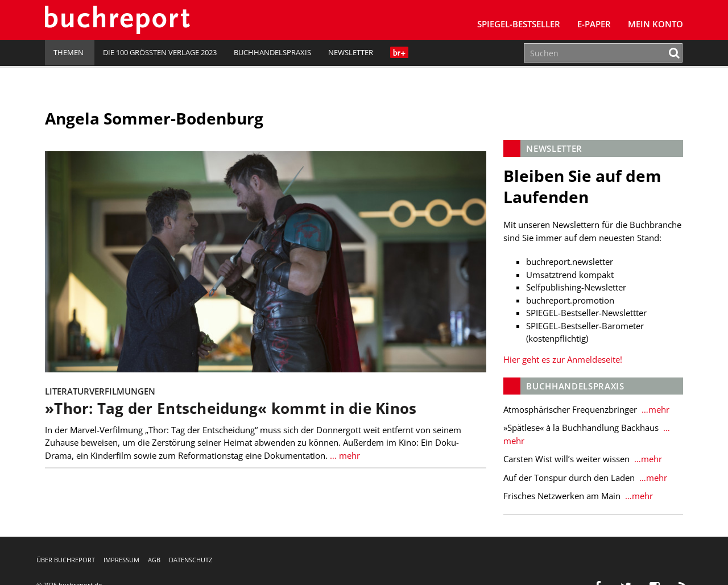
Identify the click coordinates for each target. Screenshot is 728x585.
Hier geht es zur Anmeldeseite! (563, 359)
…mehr (654, 409)
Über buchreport (66, 560)
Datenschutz (191, 560)
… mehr (344, 455)
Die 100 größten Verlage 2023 (160, 52)
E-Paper (594, 24)
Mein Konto (655, 24)
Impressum (121, 560)
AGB (154, 560)
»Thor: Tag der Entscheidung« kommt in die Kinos (231, 408)
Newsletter (351, 52)
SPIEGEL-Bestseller (519, 24)
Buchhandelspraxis (272, 52)
